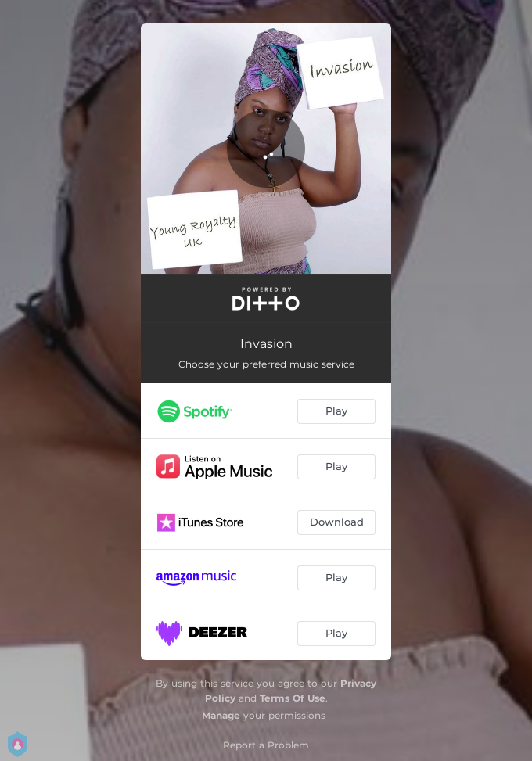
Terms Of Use (293, 698)
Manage (221, 715)
